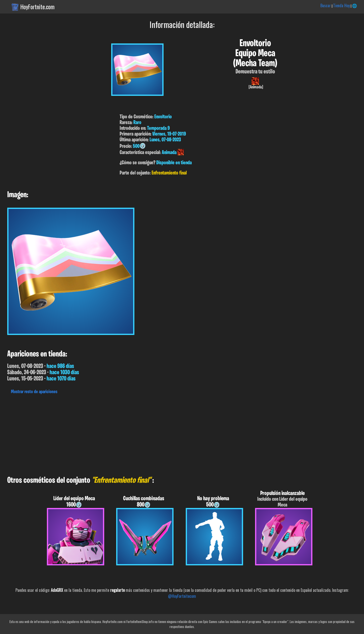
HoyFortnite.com (38, 7)
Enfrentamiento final (169, 173)
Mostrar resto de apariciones (34, 392)
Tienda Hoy (341, 5)
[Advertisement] (150, 434)
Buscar (326, 5)
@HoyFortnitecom (182, 596)
